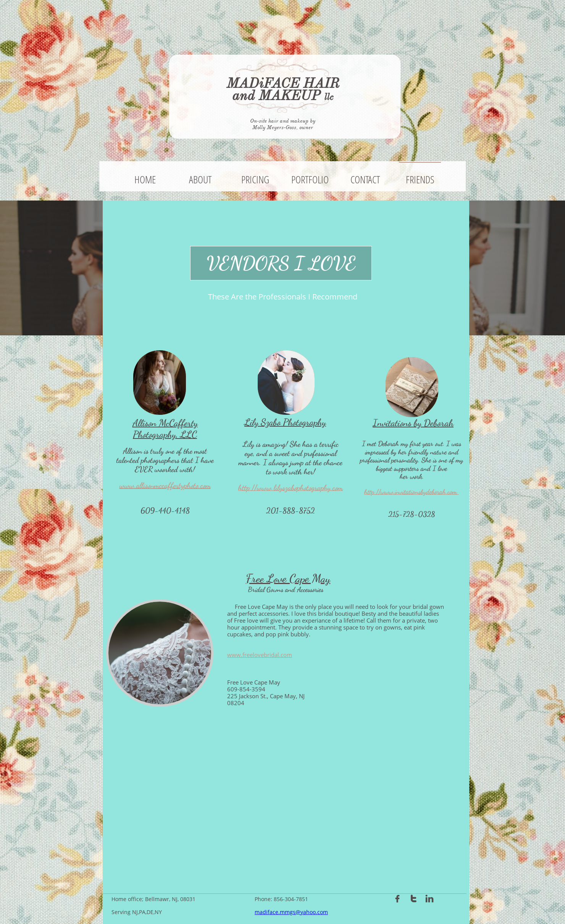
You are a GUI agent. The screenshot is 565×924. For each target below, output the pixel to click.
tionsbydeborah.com (434, 492)
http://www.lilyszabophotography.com (291, 488)
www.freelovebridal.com (260, 655)
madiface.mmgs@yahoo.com (291, 912)
